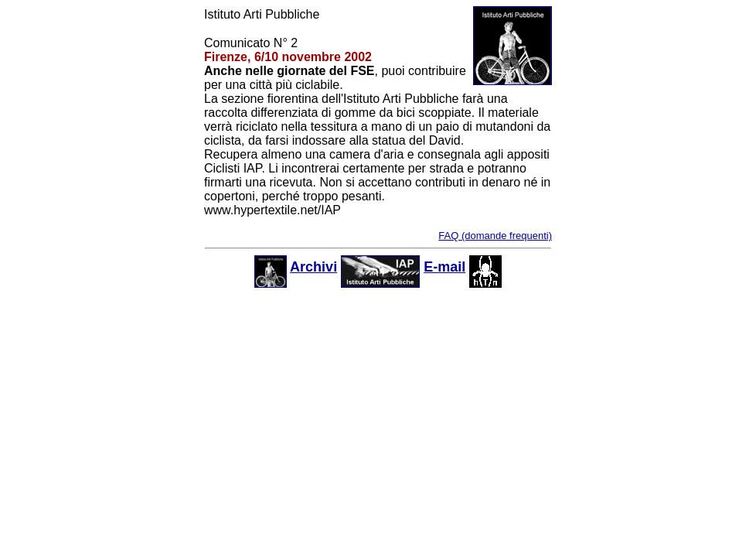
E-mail (444, 267)
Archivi (313, 267)
